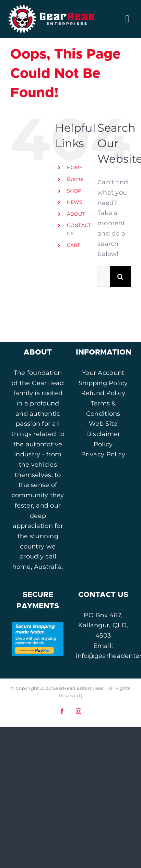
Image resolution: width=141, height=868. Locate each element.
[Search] (120, 276)
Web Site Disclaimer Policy (103, 434)
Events (75, 179)
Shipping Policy (103, 383)
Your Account (103, 373)
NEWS (75, 202)
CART (74, 245)
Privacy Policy (103, 454)
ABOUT (76, 214)
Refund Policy (103, 393)
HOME (75, 167)
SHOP (74, 191)
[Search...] (104, 276)
